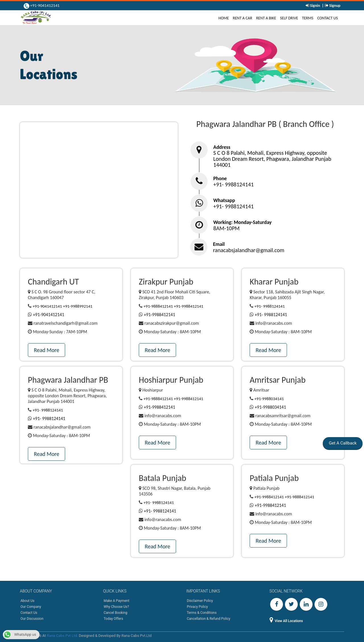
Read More (46, 350)
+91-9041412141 (45, 5)
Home (225, 18)
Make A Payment (117, 601)
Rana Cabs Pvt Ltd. (62, 636)
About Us (27, 601)
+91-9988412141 (189, 306)
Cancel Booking (116, 613)
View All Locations (286, 621)
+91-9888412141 (158, 306)
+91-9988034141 (269, 399)
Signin (315, 6)
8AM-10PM (227, 228)
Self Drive (289, 18)
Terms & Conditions (202, 613)
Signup (334, 6)
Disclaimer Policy (200, 601)
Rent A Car (243, 18)
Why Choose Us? (116, 607)
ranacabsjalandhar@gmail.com (249, 250)
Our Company (31, 607)
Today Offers (113, 619)
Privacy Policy (197, 607)
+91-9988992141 (78, 306)
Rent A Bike (266, 18)
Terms (308, 18)
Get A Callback (342, 443)
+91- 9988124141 (233, 184)
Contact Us (328, 18)
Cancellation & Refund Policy (209, 619)
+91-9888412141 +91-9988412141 (173, 399)
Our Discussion (32, 619)
